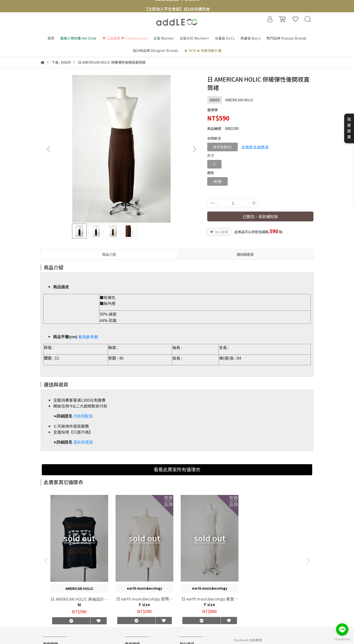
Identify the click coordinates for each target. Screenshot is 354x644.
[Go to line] (342, 629)
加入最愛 (219, 232)
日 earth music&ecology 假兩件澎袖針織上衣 (145, 599)
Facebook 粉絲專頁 (248, 640)
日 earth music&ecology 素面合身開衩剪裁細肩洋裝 (210, 599)
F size (144, 604)
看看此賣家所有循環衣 (177, 469)
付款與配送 (83, 416)
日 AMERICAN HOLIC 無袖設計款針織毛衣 (79, 599)
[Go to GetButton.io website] (342, 639)
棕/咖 (217, 181)
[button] (194, 149)
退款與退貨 (83, 442)
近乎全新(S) (222, 147)
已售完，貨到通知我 (260, 216)
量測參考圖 (88, 337)
